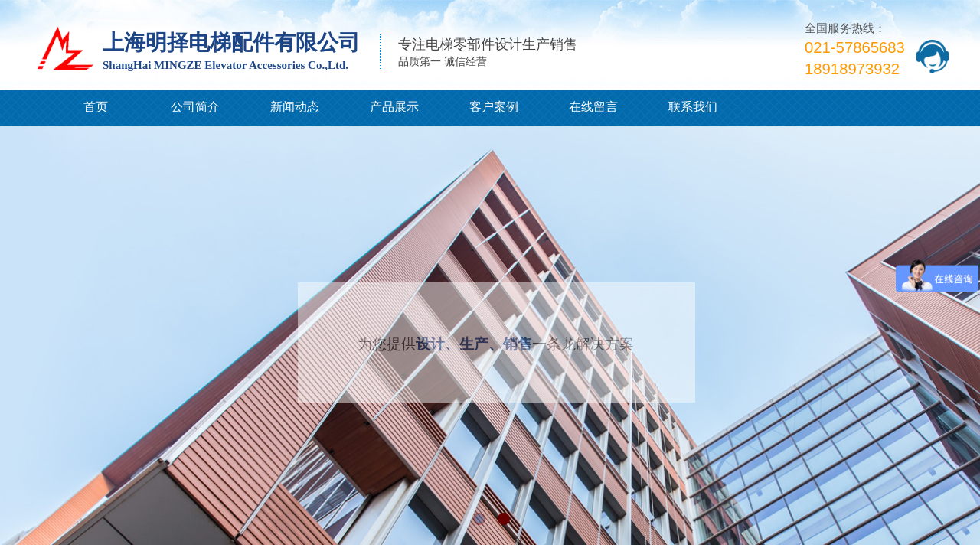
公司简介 (195, 107)
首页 (96, 107)
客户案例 (494, 107)
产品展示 (394, 107)
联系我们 (693, 107)
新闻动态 (295, 107)
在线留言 (593, 107)
